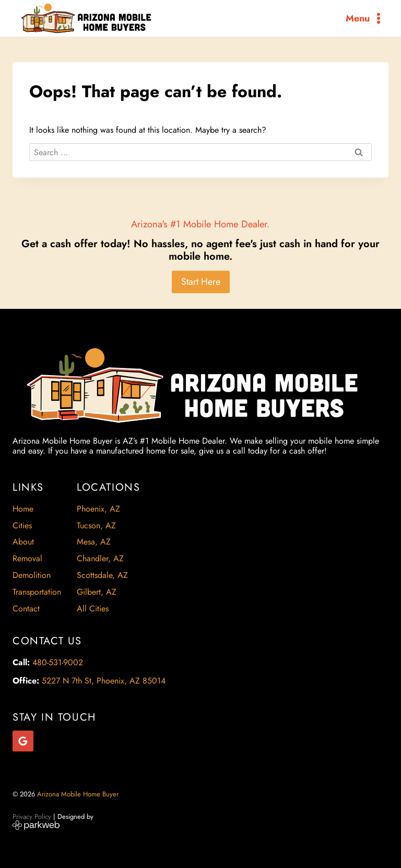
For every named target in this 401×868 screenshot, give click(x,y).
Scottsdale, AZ (102, 575)
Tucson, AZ (96, 525)
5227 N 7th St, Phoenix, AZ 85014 (104, 681)
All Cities (93, 609)
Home (23, 509)
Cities (22, 525)
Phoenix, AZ (98, 509)
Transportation (37, 592)
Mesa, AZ (94, 542)
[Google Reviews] (23, 741)
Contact (26, 609)
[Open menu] (365, 18)
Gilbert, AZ (97, 592)
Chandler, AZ (100, 558)
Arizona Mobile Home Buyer (79, 794)
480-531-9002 (58, 662)
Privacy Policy (32, 817)
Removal (27, 558)
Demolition (32, 575)
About (23, 542)
